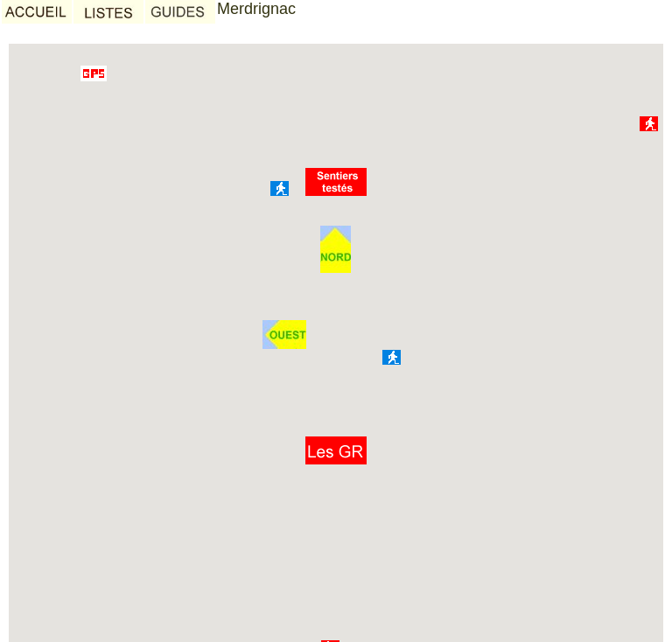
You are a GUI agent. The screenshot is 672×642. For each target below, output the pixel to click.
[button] (336, 450)
